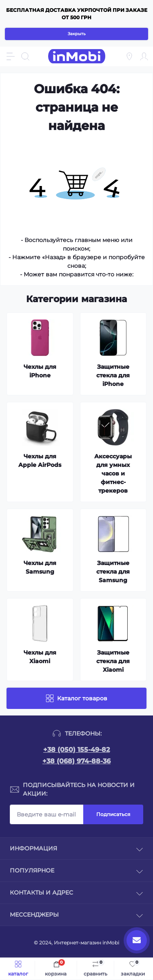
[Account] (144, 56)
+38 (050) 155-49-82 (76, 750)
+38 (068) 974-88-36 (76, 761)
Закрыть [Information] (77, 34)
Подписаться (113, 814)
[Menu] (11, 56)
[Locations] (129, 56)
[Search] (25, 56)
